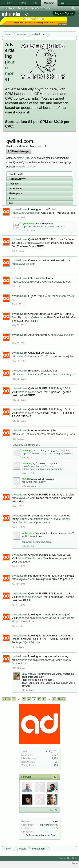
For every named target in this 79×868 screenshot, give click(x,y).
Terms (75, 863)
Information (15, 188)
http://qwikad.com (49, 825)
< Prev (7, 699)
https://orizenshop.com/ (34, 482)
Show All (53, 810)
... (55, 8)
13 (54, 699)
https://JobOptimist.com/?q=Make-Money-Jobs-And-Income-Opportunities (41, 521)
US (56, 828)
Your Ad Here (63, 24)
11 (44, 699)
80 (55, 777)
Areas (12, 198)
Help (74, 858)
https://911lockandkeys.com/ (36, 542)
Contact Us (64, 858)
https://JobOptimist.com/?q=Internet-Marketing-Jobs (43, 434)
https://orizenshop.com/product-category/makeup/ (47, 453)
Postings (14, 184)
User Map (9, 8)
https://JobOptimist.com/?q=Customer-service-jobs (43, 356)
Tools (35, 3)
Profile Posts (16, 174)
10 (39, 699)
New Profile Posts (41, 8)
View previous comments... (27, 445)
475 (56, 765)
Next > (62, 699)
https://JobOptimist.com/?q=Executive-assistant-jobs (44, 374)
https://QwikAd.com (28, 158)
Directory (23, 8)
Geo (11, 203)
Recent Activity (17, 179)
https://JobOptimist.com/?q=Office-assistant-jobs (41, 282)
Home (9, 3)
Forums (22, 3)
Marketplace (16, 193)
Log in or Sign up (64, 13)
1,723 (55, 758)
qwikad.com (20, 209)
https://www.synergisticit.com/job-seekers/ (43, 227)
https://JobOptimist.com (26, 213)
